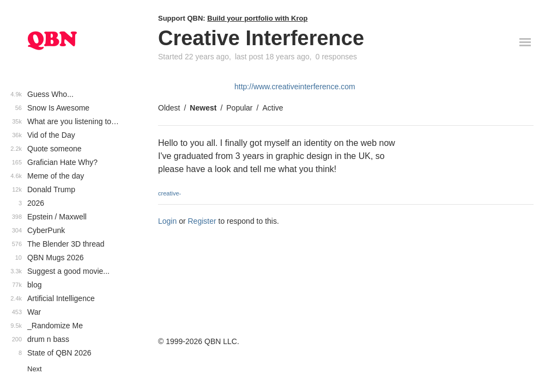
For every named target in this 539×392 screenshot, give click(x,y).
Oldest (169, 108)
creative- (169, 193)
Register (202, 221)
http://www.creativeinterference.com (295, 87)
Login (167, 221)
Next (35, 369)
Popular (239, 108)
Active (272, 108)
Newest (203, 108)
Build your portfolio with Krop (257, 18)
